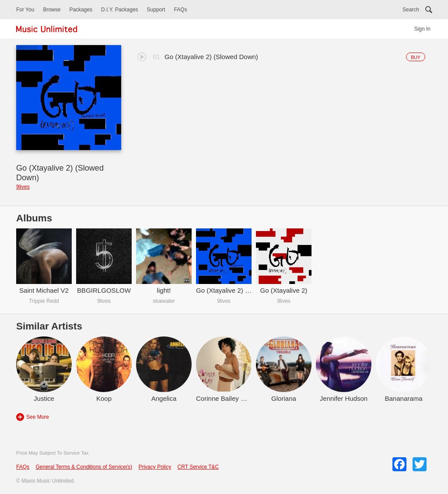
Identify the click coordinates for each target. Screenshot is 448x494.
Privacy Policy (155, 467)
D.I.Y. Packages (120, 10)
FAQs (181, 10)
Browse (52, 10)
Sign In (422, 29)
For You (25, 10)
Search (411, 10)
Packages (81, 10)
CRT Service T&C (198, 467)
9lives (23, 187)
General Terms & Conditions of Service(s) (84, 467)
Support (156, 10)
